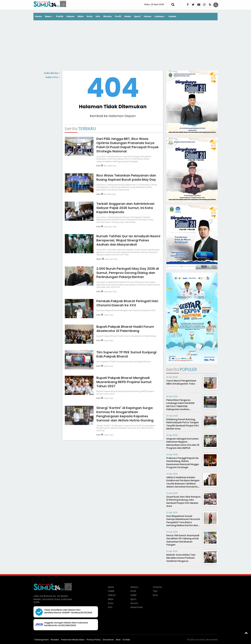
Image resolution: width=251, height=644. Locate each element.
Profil (118, 16)
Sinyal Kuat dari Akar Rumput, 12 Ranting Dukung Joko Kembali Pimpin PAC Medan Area (184, 501)
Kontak (126, 640)
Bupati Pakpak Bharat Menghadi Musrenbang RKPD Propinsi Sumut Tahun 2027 (124, 382)
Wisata (107, 16)
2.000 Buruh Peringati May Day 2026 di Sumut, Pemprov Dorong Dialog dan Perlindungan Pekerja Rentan (128, 273)
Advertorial (136, 607)
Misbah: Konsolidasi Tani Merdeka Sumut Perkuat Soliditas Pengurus (181, 558)
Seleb (128, 16)
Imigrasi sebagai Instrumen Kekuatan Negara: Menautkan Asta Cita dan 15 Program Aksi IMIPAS (183, 443)
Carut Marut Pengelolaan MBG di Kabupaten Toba (181, 382)
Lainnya (159, 16)
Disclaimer (108, 640)
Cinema (157, 587)
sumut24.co (200, 640)
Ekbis (81, 16)
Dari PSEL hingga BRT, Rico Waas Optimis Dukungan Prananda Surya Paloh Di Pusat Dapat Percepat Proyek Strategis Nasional (128, 145)
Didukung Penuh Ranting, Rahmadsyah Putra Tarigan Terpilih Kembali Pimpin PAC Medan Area (183, 424)
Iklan (118, 640)
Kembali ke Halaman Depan (113, 116)
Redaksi (55, 640)
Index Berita (52, 73)
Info (98, 16)
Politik (60, 16)
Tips (155, 591)
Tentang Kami (41, 640)
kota (98, 166)
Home (38, 16)
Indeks (172, 16)
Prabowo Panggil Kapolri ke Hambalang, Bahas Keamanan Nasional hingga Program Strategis (183, 463)
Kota (90, 16)
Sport (137, 16)
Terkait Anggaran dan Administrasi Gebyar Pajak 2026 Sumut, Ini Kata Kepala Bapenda (125, 208)
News (48, 16)
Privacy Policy (94, 640)
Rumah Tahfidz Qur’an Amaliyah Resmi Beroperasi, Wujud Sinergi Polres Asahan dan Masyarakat (128, 240)
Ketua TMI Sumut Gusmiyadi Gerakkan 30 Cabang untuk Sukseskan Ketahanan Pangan (183, 540)
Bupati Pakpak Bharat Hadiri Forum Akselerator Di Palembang (125, 329)
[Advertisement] (125, 46)
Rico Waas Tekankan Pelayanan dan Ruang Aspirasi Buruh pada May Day (126, 177)
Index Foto (53, 77)
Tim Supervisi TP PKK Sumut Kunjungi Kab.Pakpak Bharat (126, 354)
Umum (148, 16)
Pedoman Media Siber (73, 640)
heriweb (214, 640)
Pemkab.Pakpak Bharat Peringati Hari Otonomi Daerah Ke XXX (127, 303)
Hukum (70, 16)
